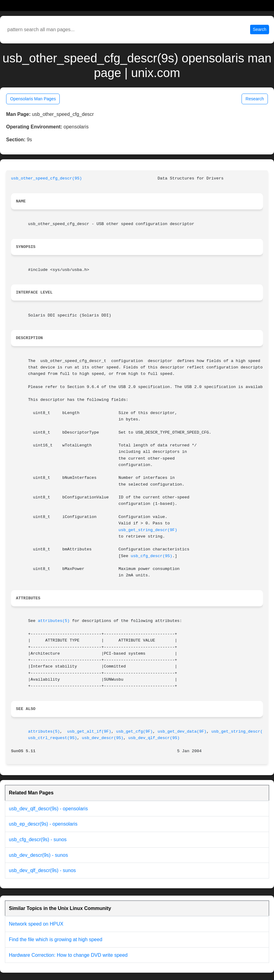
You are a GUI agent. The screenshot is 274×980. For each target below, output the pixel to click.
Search (260, 29)
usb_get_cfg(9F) (134, 732)
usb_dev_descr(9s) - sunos (38, 855)
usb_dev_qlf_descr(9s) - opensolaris (48, 809)
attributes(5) (54, 621)
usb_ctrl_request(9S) (53, 738)
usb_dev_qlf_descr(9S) (154, 738)
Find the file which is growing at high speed (56, 939)
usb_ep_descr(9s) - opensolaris (43, 824)
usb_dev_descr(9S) (103, 738)
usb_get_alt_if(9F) (89, 732)
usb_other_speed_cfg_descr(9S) (46, 178)
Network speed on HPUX (36, 924)
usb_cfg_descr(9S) (152, 556)
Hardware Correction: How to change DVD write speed (68, 955)
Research (255, 99)
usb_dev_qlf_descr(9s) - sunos (42, 870)
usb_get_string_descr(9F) (148, 530)
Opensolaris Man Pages (33, 99)
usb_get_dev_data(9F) (182, 732)
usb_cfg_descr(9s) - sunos (38, 839)
